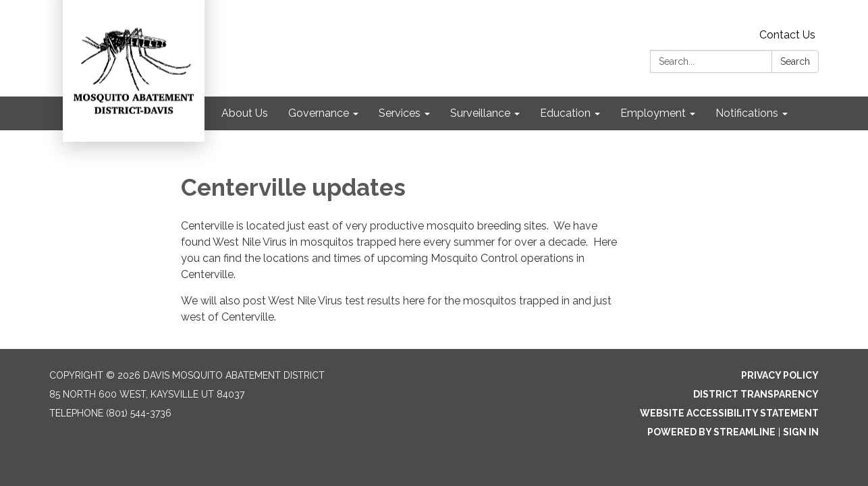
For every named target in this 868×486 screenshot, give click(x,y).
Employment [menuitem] (653, 113)
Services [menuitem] (400, 113)
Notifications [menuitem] (747, 113)
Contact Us (787, 35)
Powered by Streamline (711, 432)
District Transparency (756, 394)
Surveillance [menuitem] (480, 113)
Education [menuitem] (565, 113)
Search (795, 61)
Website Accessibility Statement (729, 413)
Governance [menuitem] (319, 113)
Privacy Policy (780, 375)
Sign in (801, 432)
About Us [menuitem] (245, 113)
